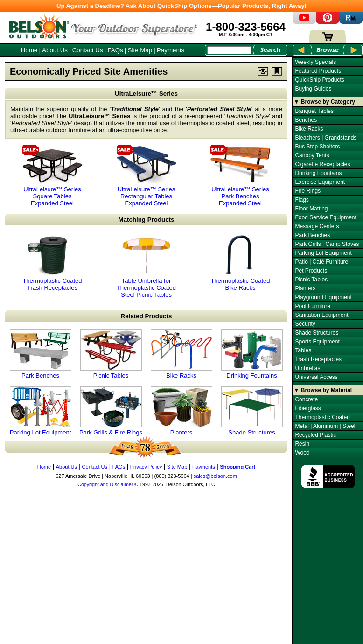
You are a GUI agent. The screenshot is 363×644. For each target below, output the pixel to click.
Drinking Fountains (252, 354)
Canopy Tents (312, 155)
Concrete (306, 399)
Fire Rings (308, 191)
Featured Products (318, 71)
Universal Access (316, 377)
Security (305, 324)
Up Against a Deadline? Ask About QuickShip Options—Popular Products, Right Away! (181, 6)
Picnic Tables (111, 354)
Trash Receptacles (318, 359)
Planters (181, 411)
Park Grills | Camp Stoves (327, 244)
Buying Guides (313, 89)
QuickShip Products (319, 80)
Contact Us (88, 50)
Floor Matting (311, 209)
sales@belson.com (215, 476)
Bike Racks (181, 354)
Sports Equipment (317, 342)
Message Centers (317, 226)
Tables (303, 350)
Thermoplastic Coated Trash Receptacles (52, 263)
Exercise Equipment (320, 182)
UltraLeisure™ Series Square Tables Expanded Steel (52, 175)
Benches (306, 120)
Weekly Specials (315, 62)
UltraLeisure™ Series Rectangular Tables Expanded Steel (147, 175)
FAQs (115, 50)
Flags (302, 200)
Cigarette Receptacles (322, 164)
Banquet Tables (314, 111)
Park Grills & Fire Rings (111, 411)
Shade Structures (252, 411)
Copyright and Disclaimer (105, 484)
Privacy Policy (146, 467)
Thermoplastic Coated (322, 417)
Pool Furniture (312, 306)
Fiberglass (308, 408)
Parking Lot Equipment (41, 411)
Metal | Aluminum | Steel (325, 426)
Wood (302, 453)
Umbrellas (307, 368)
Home (29, 50)
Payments (171, 50)
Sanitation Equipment (321, 315)
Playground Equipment (323, 297)
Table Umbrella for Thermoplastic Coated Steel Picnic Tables (147, 266)
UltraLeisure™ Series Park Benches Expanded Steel (240, 175)
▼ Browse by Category (325, 102)
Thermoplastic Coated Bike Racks (240, 263)
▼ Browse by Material (323, 390)
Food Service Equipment (325, 217)
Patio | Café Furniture (321, 262)
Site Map (140, 50)
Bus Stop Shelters (317, 147)
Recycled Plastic (315, 435)
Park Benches (41, 354)
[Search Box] (229, 50)
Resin (302, 444)
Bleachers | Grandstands (326, 138)
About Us (55, 50)
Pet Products (311, 271)
